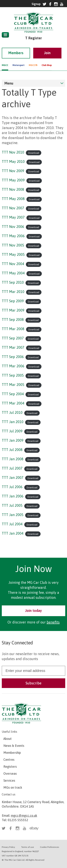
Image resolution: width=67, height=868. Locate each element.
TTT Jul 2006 (12, 487)
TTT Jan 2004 (13, 533)
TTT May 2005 (13, 254)
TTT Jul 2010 (12, 412)
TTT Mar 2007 (13, 347)
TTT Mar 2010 (13, 292)
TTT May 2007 (13, 217)
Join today (33, 611)
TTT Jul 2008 (12, 450)
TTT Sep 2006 (13, 357)
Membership (12, 753)
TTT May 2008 (13, 199)
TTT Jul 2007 (12, 468)
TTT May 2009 (13, 180)
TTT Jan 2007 (13, 478)
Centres (9, 760)
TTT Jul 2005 (12, 505)
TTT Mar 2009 (13, 310)
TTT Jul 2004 (12, 524)
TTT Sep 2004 (13, 394)
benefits (53, 622)
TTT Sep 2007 (13, 338)
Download (34, 153)
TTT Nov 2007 (13, 208)
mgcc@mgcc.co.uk (24, 816)
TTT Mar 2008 (13, 329)
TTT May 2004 (13, 273)
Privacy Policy (8, 847)
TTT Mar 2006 (13, 366)
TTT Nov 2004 (13, 264)
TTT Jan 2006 (13, 496)
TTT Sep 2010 (13, 282)
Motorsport (18, 60)
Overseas (10, 774)
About (8, 739)
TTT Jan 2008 (13, 459)
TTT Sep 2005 (13, 375)
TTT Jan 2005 (13, 515)
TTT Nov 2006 (13, 227)
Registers (10, 767)
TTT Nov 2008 (13, 189)
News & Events (14, 746)
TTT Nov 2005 (13, 245)
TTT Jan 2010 (13, 422)
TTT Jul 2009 (12, 431)
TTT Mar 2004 (13, 403)
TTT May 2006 (13, 236)
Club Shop (47, 60)
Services (9, 781)
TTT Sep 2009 (13, 301)
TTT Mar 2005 (13, 385)
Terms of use (28, 847)
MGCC (5, 60)
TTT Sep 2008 (13, 320)
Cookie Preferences (50, 847)
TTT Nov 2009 (13, 171)
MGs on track (13, 787)
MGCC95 (33, 60)
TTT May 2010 (13, 161)
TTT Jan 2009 (13, 440)
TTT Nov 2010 (13, 152)
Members (16, 48)
